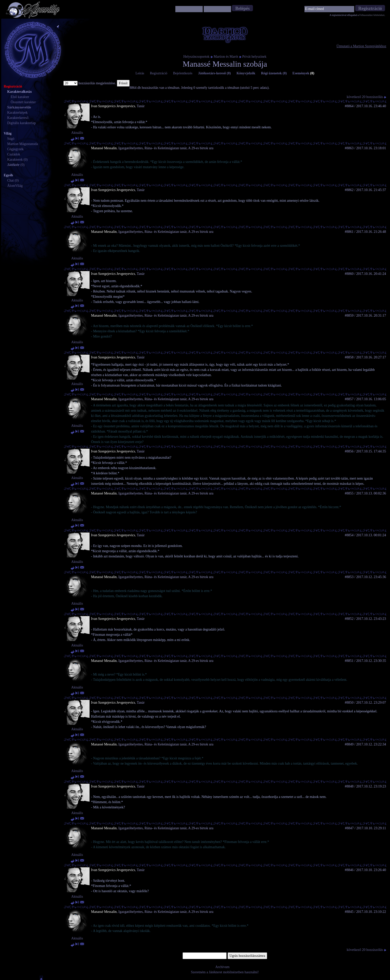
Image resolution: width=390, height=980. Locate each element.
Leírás (140, 73)
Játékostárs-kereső (214, 73)
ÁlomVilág (15, 186)
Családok (14, 154)
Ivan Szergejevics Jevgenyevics (113, 106)
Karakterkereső (18, 118)
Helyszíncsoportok (196, 57)
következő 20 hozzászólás (366, 97)
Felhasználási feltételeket (372, 15)
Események (303, 73)
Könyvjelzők (246, 73)
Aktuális (77, 133)
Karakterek (15, 160)
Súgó (11, 139)
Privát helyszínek (254, 57)
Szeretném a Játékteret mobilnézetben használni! (225, 972)
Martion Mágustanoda (23, 144)
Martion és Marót (226, 57)
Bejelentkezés (183, 73)
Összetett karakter (23, 102)
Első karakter (20, 97)
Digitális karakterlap (22, 123)
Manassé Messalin (104, 148)
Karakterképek (17, 113)
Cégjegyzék (15, 149)
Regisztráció (159, 73)
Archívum (222, 967)
